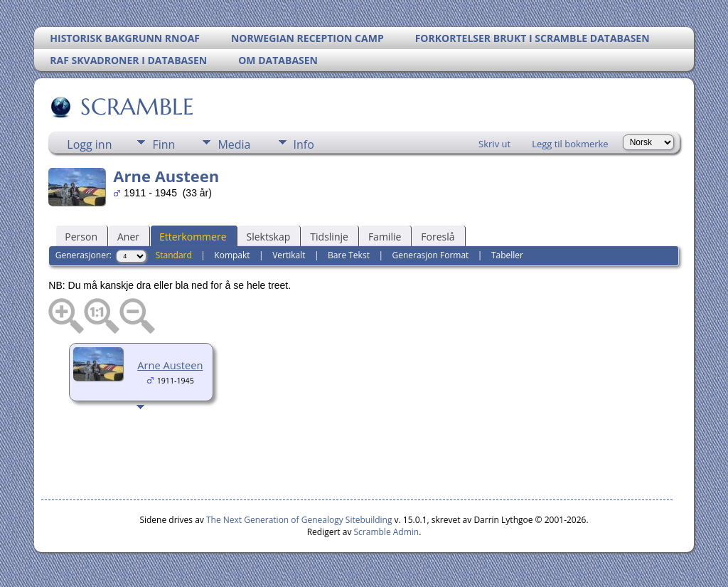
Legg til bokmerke (570, 144)
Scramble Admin (387, 532)
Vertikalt (289, 255)
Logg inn (89, 144)
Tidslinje (329, 237)
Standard (174, 255)
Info (304, 144)
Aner (128, 237)
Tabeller (507, 255)
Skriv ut (494, 144)
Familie (385, 237)
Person (81, 237)
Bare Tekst (349, 255)
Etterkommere (193, 237)
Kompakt (232, 255)
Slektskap (269, 237)
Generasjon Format (430, 255)
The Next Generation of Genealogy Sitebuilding (299, 520)
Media (234, 144)
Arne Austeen (170, 365)
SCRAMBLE (136, 107)
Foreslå (438, 237)
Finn (164, 144)
